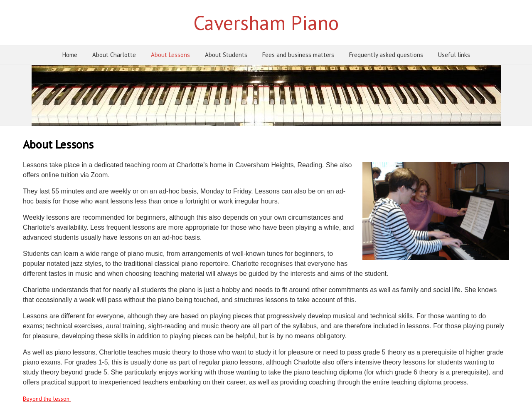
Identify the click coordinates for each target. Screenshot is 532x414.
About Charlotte (114, 55)
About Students (226, 55)
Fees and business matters (298, 55)
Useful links (454, 55)
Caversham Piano (266, 22)
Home (70, 55)
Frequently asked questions (386, 55)
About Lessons (170, 55)
